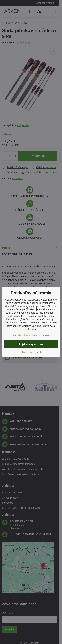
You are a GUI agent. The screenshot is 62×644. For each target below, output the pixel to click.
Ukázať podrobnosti (31, 352)
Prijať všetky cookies (31, 344)
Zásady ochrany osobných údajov (31, 335)
